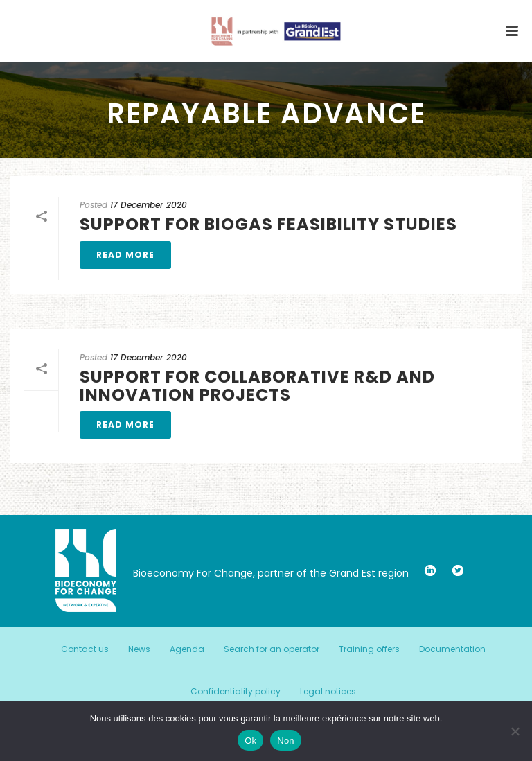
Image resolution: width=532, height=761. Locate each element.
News (139, 649)
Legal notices (328, 692)
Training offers (369, 649)
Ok (250, 741)
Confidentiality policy (236, 692)
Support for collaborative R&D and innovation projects (257, 385)
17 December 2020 (149, 205)
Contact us (85, 649)
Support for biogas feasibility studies (268, 224)
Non (286, 741)
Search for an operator (272, 649)
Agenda (187, 649)
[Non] (515, 731)
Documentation (452, 649)
